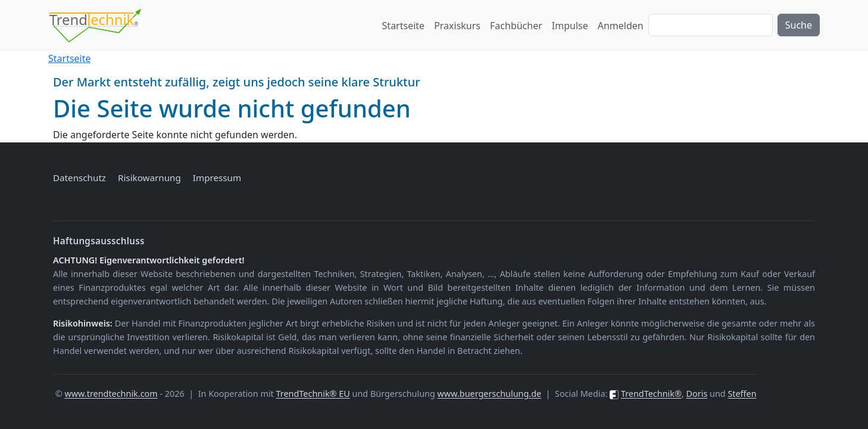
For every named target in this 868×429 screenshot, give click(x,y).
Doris (697, 394)
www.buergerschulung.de (490, 394)
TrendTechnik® (651, 394)
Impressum (217, 178)
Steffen (742, 394)
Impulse (570, 26)
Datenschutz (79, 178)
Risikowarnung (149, 178)
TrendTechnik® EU (313, 394)
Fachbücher (516, 26)
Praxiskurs (457, 26)
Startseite (404, 26)
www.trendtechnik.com (111, 394)
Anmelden (621, 26)
